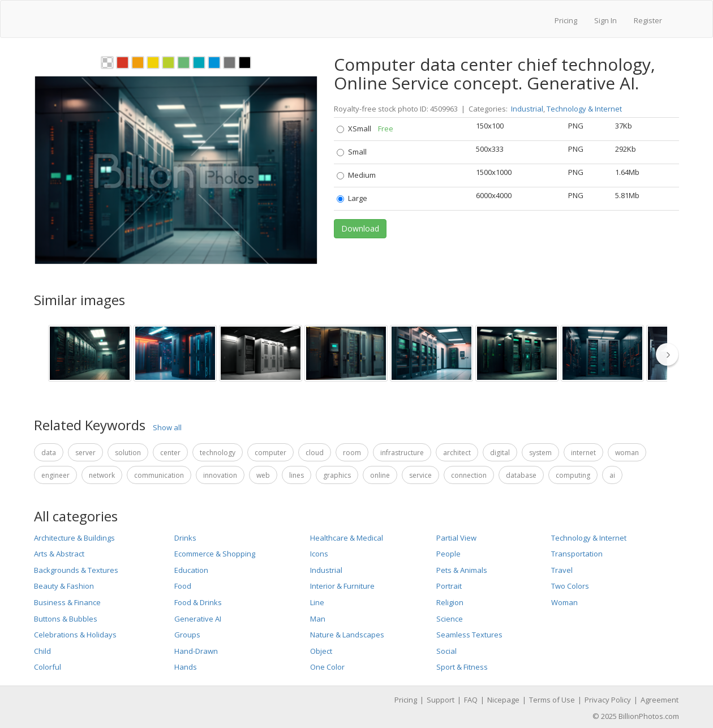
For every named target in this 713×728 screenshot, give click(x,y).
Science (450, 619)
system (540, 453)
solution (128, 453)
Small (352, 152)
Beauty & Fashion (64, 586)
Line (317, 602)
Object (321, 651)
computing (573, 475)
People (448, 554)
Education (191, 570)
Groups (187, 635)
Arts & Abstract (59, 554)
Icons (319, 554)
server (85, 453)
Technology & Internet (584, 109)
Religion (450, 602)
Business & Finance (67, 602)
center (170, 453)
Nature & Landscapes (347, 635)
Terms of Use (552, 700)
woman (627, 453)
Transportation (577, 554)
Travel (562, 570)
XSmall (365, 129)
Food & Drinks (198, 602)
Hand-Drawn (196, 651)
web (263, 475)
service (420, 475)
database (521, 475)
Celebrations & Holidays (75, 635)
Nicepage (503, 700)
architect (457, 453)
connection (469, 475)
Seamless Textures (469, 635)
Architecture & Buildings (74, 538)
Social (446, 651)
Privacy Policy (608, 700)
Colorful (48, 667)
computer (270, 453)
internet (583, 453)
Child (42, 651)
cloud (315, 453)
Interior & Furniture (342, 586)
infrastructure (402, 453)
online (380, 475)
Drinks (185, 538)
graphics (337, 475)
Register (648, 20)
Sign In (605, 20)
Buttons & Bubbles (66, 619)
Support (441, 700)
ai (612, 475)
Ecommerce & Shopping (215, 554)
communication (159, 475)
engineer (55, 475)
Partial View (456, 538)
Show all (167, 427)
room (352, 453)
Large (352, 198)
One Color (327, 667)
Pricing (566, 20)
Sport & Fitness (462, 667)
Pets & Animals (462, 570)
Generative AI (198, 619)
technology (218, 453)
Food (183, 586)
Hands (186, 667)
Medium (356, 175)
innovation (220, 475)
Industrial (527, 109)
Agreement (660, 700)
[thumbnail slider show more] (671, 354)
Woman (564, 602)
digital (500, 453)
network (102, 475)
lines (297, 475)
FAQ (471, 700)
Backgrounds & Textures (76, 570)
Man (318, 619)
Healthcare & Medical (347, 538)
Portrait (449, 586)
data (49, 453)
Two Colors (570, 586)
